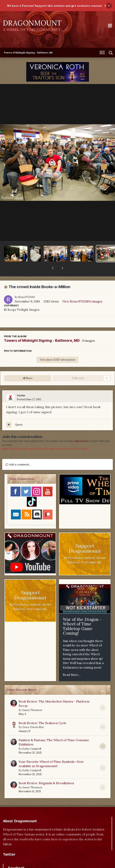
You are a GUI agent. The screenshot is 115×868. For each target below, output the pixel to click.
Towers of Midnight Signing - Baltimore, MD (42, 330)
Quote (19, 414)
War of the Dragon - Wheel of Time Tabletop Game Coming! (82, 616)
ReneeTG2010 (27, 287)
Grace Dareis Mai (33, 717)
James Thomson (32, 700)
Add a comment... (18, 454)
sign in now (81, 431)
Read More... (72, 665)
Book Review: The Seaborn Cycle (43, 713)
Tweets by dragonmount (20, 851)
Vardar (21, 385)
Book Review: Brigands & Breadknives (46, 773)
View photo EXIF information (58, 349)
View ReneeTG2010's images (82, 291)
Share (28, 368)
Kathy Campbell (32, 739)
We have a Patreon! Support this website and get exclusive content (54, 6)
